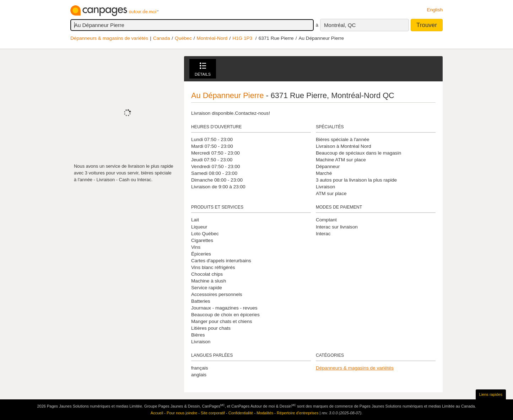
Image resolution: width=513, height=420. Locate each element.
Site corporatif (213, 413)
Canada (162, 38)
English (435, 10)
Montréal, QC (340, 25)
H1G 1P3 (242, 38)
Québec (183, 38)
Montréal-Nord (212, 38)
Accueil (157, 413)
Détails (203, 69)
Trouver (427, 25)
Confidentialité (241, 413)
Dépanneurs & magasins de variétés (109, 38)
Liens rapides (491, 394)
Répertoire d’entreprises (298, 413)
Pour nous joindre (182, 413)
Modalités (265, 413)
